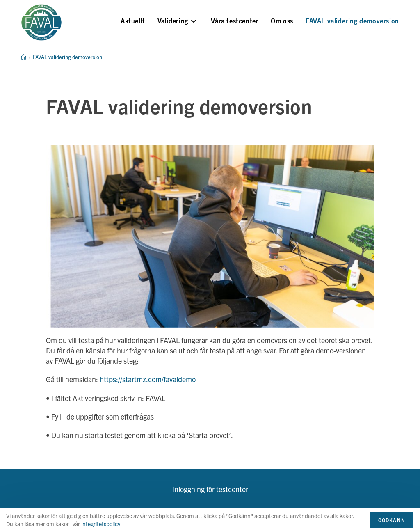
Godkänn (392, 520)
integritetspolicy (101, 524)
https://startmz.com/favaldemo (148, 379)
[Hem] (24, 57)
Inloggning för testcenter (210, 489)
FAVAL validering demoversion (67, 57)
